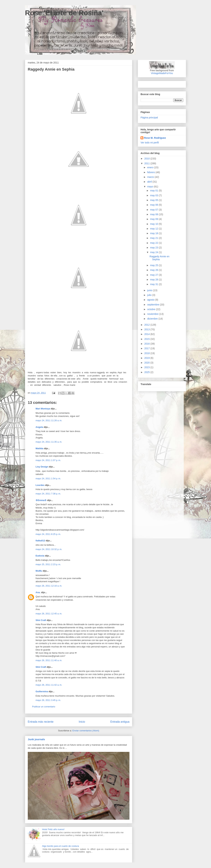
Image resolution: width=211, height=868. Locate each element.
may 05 (154, 200)
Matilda (39, 448)
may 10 (154, 224)
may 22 (154, 243)
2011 (147, 163)
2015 (147, 339)
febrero (151, 172)
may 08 (154, 214)
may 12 (154, 229)
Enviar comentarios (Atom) (86, 731)
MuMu (39, 571)
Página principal (149, 118)
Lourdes (40, 485)
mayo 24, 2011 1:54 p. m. (48, 479)
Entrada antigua (120, 722)
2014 (147, 334)
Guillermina (42, 691)
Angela (39, 427)
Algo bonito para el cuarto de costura (60, 846)
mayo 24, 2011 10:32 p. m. (49, 549)
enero (151, 167)
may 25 (154, 265)
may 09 (154, 219)
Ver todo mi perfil (150, 143)
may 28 (154, 280)
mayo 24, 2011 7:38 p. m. (48, 494)
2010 (147, 159)
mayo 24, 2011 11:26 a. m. (49, 420)
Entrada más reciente (41, 722)
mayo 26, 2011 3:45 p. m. (48, 700)
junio (150, 290)
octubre (152, 309)
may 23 (154, 248)
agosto (151, 300)
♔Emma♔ (41, 500)
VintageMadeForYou (162, 73)
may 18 (154, 233)
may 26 (154, 270)
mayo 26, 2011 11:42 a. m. (49, 685)
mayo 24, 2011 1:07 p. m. (48, 460)
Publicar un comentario (44, 707)
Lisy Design (42, 467)
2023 (147, 367)
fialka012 (40, 541)
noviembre (153, 314)
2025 (147, 372)
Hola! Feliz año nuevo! (53, 829)
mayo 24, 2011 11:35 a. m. (49, 442)
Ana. (38, 592)
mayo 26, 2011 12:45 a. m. (49, 614)
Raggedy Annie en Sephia (159, 258)
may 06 (154, 205)
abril (150, 182)
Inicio (82, 722)
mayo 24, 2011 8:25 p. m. (48, 534)
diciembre (153, 319)
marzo (151, 177)
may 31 (154, 284)
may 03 (154, 195)
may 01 (154, 191)
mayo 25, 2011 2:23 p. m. (48, 564)
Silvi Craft (41, 620)
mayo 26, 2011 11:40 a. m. (49, 660)
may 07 (154, 210)
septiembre (153, 305)
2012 (147, 325)
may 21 (154, 238)
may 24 (154, 252)
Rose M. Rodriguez (155, 138)
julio (150, 295)
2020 (147, 363)
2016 (147, 344)
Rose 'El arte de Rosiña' (64, 13)
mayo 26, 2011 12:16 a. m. (49, 586)
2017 (147, 348)
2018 (147, 353)
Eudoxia (40, 556)
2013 (147, 329)
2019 (147, 358)
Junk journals (36, 739)
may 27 (154, 275)
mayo (150, 187)
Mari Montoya (43, 409)
